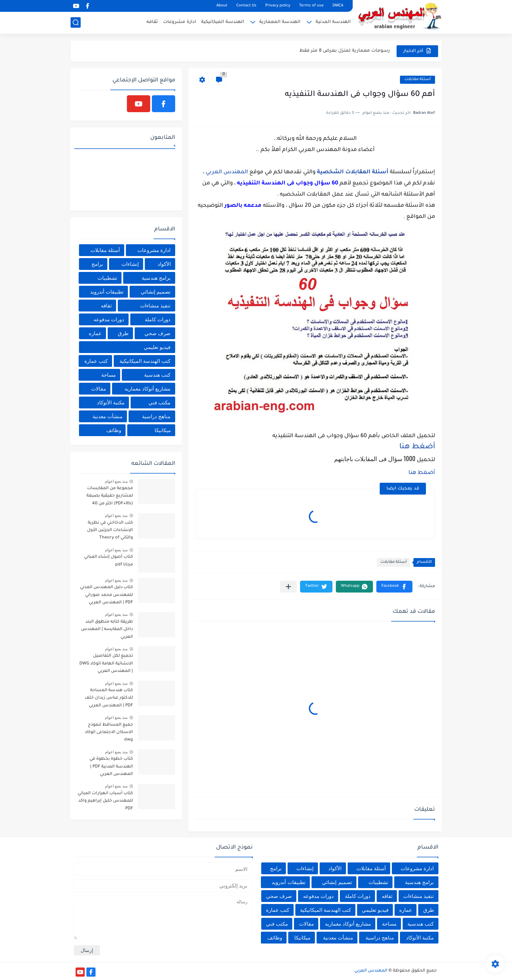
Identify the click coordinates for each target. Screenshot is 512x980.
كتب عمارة (96, 361)
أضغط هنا (417, 447)
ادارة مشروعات (180, 22)
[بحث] (76, 22)
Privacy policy (278, 6)
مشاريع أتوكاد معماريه (147, 389)
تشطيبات (107, 278)
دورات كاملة (158, 319)
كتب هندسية (157, 375)
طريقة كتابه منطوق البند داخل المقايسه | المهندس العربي (107, 630)
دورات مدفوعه (109, 319)
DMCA (338, 6)
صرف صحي (157, 333)
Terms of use (311, 6)
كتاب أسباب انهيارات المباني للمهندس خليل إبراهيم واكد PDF (105, 801)
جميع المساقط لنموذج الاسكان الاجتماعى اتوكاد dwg (109, 733)
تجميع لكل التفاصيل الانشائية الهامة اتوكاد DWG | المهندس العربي (106, 664)
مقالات (99, 389)
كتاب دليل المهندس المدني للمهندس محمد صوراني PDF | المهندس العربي (106, 595)
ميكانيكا (163, 430)
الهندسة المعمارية (280, 22)
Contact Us (246, 6)
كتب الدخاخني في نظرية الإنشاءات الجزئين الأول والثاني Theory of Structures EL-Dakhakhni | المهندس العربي (107, 532)
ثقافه (152, 22)
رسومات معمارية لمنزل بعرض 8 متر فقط (345, 51)
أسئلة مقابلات (417, 80)
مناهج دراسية (156, 416)
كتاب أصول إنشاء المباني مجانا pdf (109, 561)
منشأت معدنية (107, 416)
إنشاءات (130, 264)
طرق (123, 333)
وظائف (114, 430)
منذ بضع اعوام (116, 481)
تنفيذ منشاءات (155, 306)
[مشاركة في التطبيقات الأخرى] (288, 587)
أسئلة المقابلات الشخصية (353, 172)
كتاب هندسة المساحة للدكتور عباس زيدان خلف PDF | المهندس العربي (109, 698)
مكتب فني (159, 403)
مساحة (109, 375)
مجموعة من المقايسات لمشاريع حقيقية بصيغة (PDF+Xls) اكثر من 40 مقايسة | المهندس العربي (107, 497)
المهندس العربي (227, 172)
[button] (394, 587)
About (222, 6)
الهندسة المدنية (333, 22)
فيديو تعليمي (157, 347)
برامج (97, 264)
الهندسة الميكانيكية (223, 22)
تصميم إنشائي (156, 292)
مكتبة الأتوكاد (111, 403)
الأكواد (164, 264)
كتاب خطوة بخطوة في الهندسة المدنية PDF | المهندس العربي (111, 767)
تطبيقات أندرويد (107, 292)
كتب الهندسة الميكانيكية (145, 361)
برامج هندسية (156, 278)
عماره (95, 333)
